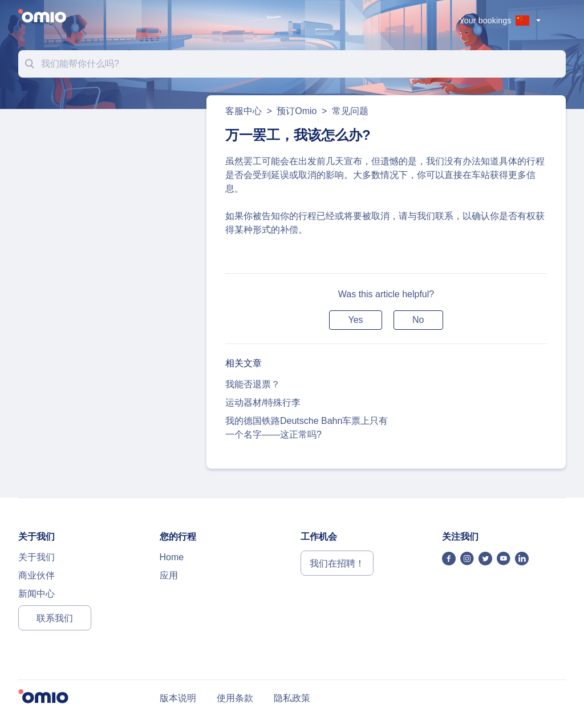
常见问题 (350, 111)
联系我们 (55, 618)
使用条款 (235, 698)
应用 (169, 575)
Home (172, 557)
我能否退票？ (253, 384)
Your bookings (486, 21)
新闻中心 (36, 594)
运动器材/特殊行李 (263, 403)
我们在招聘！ (337, 563)
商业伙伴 (36, 575)
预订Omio (297, 111)
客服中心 (245, 111)
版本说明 (178, 698)
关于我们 (36, 557)
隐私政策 (292, 698)
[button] (355, 320)
